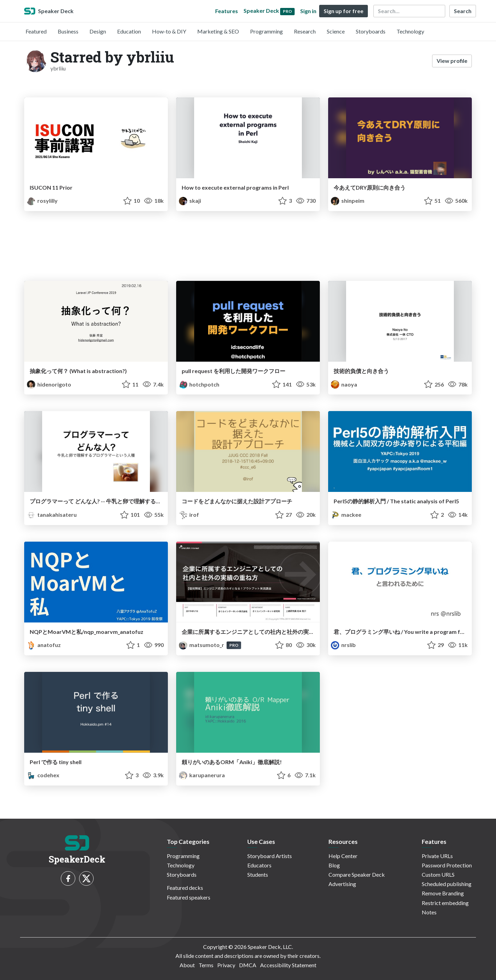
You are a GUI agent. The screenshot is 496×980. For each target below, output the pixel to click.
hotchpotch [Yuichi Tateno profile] (199, 384)
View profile (452, 61)
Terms (206, 965)
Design (98, 31)
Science (336, 31)
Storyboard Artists (270, 856)
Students (258, 874)
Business (68, 31)
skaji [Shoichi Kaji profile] (190, 201)
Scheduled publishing (447, 884)
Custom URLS (438, 874)
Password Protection (447, 865)
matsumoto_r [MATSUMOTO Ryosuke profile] (202, 645)
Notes (429, 912)
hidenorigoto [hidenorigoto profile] (49, 384)
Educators (259, 865)
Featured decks (185, 888)
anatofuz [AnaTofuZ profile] (44, 645)
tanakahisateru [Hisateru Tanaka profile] (52, 515)
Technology (410, 31)
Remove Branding (443, 893)
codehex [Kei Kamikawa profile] (43, 775)
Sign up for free (344, 11)
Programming (266, 31)
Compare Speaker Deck (357, 874)
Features (227, 11)
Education (129, 31)
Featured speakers (189, 897)
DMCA (248, 965)
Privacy (226, 965)
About (187, 965)
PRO (234, 645)
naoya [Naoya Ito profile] (344, 384)
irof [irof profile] (189, 515)
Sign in (308, 11)
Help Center (343, 856)
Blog (334, 865)
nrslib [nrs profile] (343, 645)
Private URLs (437, 856)
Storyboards (371, 31)
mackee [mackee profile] (346, 515)
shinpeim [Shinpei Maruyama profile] (348, 201)
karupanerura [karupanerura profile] (202, 775)
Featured (36, 31)
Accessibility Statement (288, 965)
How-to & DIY (169, 31)
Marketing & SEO (218, 31)
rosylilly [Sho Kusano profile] (42, 201)
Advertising (342, 884)
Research (305, 31)
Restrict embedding (445, 903)
